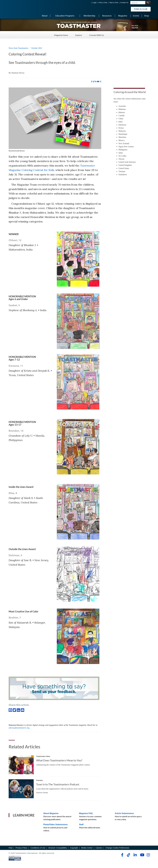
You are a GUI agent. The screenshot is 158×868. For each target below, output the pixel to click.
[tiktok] (94, 82)
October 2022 (37, 48)
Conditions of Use (38, 848)
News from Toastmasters (18, 48)
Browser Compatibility (58, 848)
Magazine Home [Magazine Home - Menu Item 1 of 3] (61, 35)
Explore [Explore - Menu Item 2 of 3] (79, 35)
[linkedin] (96, 82)
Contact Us (124, 3)
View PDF (135, 28)
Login (95, 3)
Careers (99, 848)
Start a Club (114, 3)
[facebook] (92, 82)
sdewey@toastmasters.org (19, 728)
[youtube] (98, 82)
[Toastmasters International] (16, 9)
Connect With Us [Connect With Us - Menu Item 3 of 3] (97, 35)
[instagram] (100, 82)
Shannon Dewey (18, 73)
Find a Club (103, 3)
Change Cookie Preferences (117, 848)
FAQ (11, 848)
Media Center (87, 848)
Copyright (74, 848)
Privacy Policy (21, 848)
